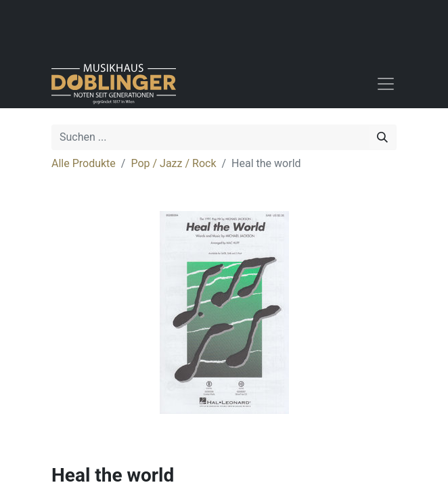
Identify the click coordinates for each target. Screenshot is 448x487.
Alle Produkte (84, 163)
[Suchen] (382, 137)
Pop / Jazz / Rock (173, 163)
